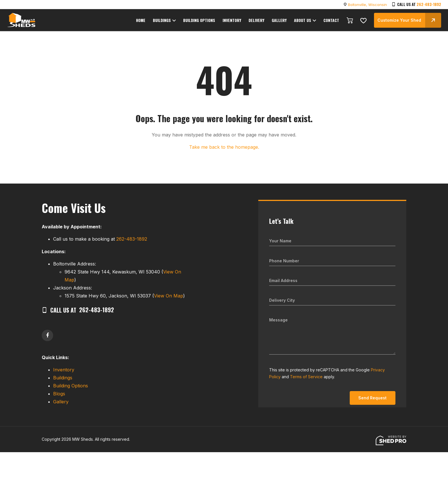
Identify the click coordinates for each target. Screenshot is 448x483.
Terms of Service (306, 377)
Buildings (63, 378)
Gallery (61, 402)
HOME (145, 21)
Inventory (64, 370)
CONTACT (331, 21)
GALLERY (280, 21)
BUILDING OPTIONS (203, 21)
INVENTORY (235, 21)
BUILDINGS (166, 21)
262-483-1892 (429, 4)
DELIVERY (259, 21)
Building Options (71, 386)
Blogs (59, 394)
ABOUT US (303, 21)
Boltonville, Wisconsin (367, 5)
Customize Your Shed (409, 20)
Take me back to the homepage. (224, 147)
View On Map (169, 296)
